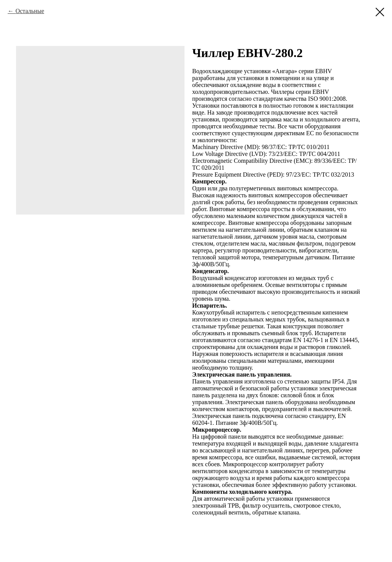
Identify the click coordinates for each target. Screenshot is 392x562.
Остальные (30, 11)
